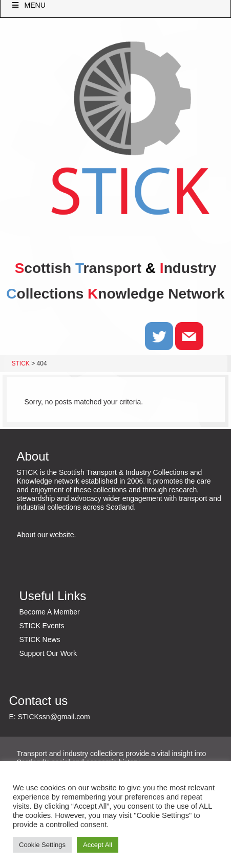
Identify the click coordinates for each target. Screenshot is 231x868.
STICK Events (42, 626)
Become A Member (50, 612)
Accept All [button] (98, 845)
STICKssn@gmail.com (54, 717)
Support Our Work (48, 653)
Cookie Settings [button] (42, 845)
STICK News (40, 639)
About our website (46, 535)
